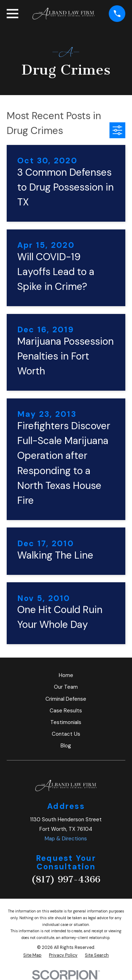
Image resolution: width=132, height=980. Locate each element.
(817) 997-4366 (66, 879)
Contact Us (66, 734)
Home (66, 675)
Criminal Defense (66, 699)
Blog (66, 746)
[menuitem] (32, 955)
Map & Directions (66, 839)
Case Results (66, 711)
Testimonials (66, 722)
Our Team (66, 687)
